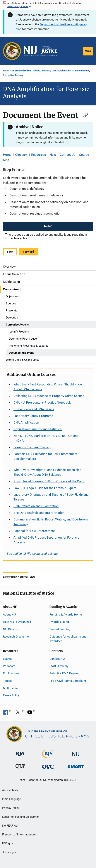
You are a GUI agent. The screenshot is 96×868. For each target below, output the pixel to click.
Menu (88, 51)
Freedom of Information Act (19, 835)
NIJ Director (11, 629)
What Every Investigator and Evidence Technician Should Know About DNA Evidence (47, 472)
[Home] (40, 51)
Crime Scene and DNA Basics (34, 409)
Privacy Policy (11, 808)
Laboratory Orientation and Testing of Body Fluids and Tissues (51, 497)
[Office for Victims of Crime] (48, 766)
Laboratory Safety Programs (33, 416)
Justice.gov (9, 852)
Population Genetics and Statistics (38, 429)
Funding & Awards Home (66, 615)
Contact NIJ (57, 659)
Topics (7, 681)
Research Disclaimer (16, 637)
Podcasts (9, 666)
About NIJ (9, 615)
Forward (28, 252)
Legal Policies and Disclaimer (20, 817)
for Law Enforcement (34, 531)
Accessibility (10, 790)
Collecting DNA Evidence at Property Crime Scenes (49, 396)
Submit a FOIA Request (65, 673)
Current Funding (60, 629)
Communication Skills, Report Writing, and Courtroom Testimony (51, 522)
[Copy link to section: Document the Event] (84, 115)
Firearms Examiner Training (32, 447)
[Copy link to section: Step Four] (23, 169)
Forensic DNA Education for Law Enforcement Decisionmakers (45, 456)
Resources (39, 155)
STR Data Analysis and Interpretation (39, 513)
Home (6, 71)
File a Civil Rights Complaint (68, 681)
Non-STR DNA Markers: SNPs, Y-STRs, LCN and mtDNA (46, 438)
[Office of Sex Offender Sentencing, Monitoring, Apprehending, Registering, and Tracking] (76, 766)
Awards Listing (59, 622)
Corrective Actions (13, 75)
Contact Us (68, 155)
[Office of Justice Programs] (12, 51)
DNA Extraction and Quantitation (36, 506)
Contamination (81, 71)
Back (10, 252)
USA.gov (7, 843)
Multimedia (10, 688)
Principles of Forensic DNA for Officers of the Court (49, 481)
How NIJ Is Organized (17, 622)
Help (53, 155)
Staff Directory (59, 666)
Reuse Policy (11, 695)
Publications (11, 673)
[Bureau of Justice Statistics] (48, 757)
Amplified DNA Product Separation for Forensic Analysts (46, 540)
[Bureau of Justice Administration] (20, 752)
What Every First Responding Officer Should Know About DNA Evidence (48, 387)
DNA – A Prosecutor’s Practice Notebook (42, 402)
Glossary (21, 155)
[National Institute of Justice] (76, 752)
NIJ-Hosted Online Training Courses (31, 71)
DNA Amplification (62, 71)
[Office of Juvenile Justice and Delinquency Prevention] (20, 767)
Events (7, 659)
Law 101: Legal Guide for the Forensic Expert (45, 488)
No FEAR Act (10, 826)
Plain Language (12, 799)
